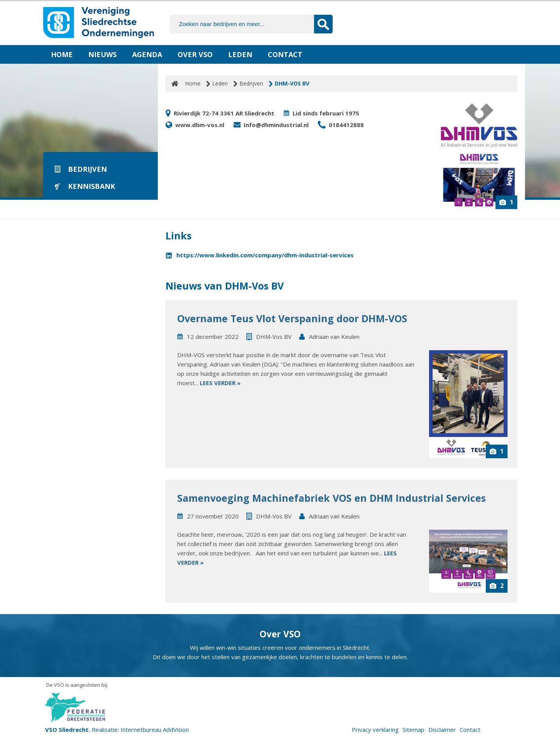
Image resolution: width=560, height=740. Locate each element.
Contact (285, 54)
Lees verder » (220, 383)
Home (62, 54)
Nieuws (102, 54)
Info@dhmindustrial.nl (276, 125)
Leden (240, 54)
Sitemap (413, 730)
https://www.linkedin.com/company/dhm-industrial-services (265, 255)
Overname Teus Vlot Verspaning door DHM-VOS (292, 318)
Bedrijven (251, 83)
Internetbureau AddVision (155, 730)
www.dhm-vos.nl (200, 125)
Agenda (147, 54)
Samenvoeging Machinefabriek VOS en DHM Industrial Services (331, 498)
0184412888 (346, 125)
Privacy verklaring (375, 730)
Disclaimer (442, 730)
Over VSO (195, 54)
